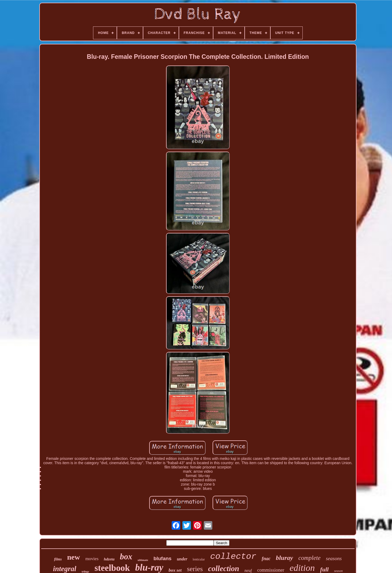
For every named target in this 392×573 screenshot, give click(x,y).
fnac (266, 559)
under (182, 559)
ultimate (143, 560)
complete (310, 558)
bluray (285, 558)
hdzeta (109, 559)
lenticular (199, 559)
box (126, 557)
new (74, 557)
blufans (163, 558)
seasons (334, 558)
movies (92, 559)
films (58, 559)
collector (233, 557)
